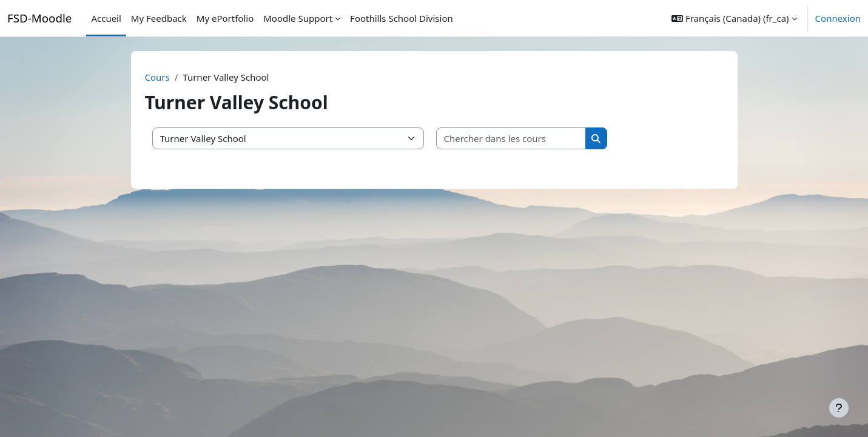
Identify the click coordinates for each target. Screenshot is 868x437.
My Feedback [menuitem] (159, 18)
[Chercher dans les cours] (511, 139)
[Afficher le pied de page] (839, 408)
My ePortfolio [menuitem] (225, 18)
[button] (734, 18)
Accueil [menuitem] (106, 18)
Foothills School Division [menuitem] (402, 18)
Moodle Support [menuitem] (298, 18)
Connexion (838, 18)
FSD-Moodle (39, 18)
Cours (157, 77)
